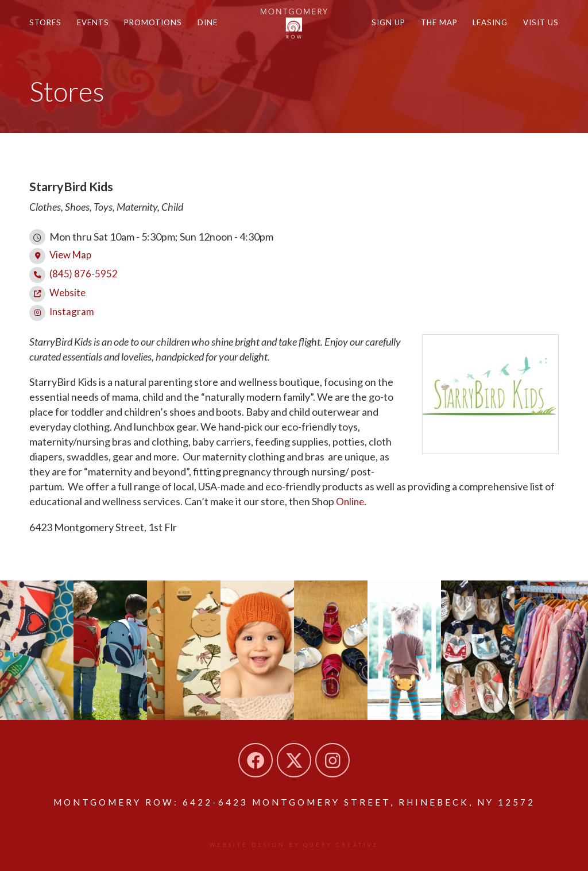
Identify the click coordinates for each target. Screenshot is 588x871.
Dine (213, 27)
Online (351, 497)
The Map (436, 27)
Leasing (488, 27)
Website (59, 290)
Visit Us (540, 27)
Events (96, 27)
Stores (46, 27)
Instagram (62, 308)
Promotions (157, 27)
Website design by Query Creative (294, 841)
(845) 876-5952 (74, 272)
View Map (62, 254)
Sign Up (383, 27)
